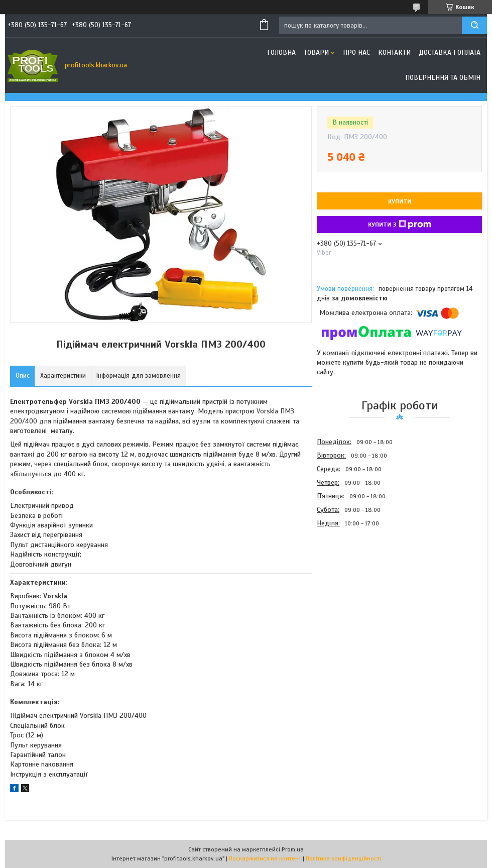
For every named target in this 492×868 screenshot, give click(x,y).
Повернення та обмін (443, 78)
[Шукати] (474, 25)
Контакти (394, 52)
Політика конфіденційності (343, 858)
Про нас (356, 52)
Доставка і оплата (450, 52)
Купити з (400, 225)
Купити (400, 201)
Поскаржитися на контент (265, 858)
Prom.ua (293, 849)
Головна (281, 52)
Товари (316, 52)
